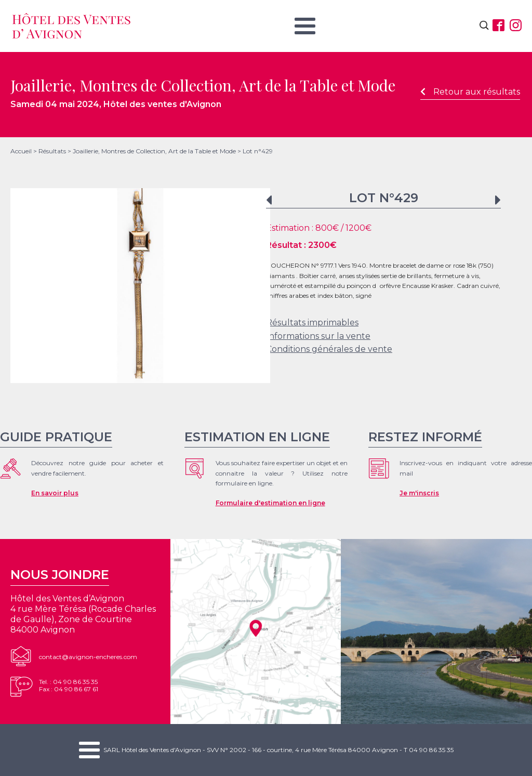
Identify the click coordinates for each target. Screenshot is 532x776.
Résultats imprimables (312, 323)
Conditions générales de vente (329, 349)
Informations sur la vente (318, 336)
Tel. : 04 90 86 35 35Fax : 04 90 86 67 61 (69, 685)
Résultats (52, 151)
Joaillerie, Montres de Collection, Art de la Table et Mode (154, 151)
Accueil (21, 151)
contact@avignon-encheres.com (88, 657)
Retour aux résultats (470, 92)
